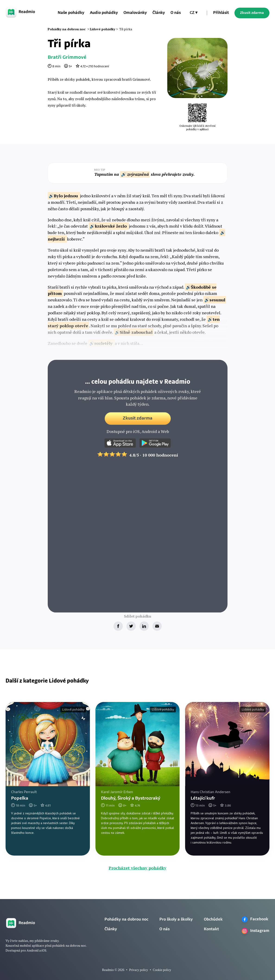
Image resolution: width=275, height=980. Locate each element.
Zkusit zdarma (252, 13)
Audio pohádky (104, 13)
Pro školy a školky (176, 920)
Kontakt (211, 929)
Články (159, 13)
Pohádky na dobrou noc (126, 920)
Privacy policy (138, 970)
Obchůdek (213, 920)
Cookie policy (162, 970)
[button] (194, 13)
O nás (176, 13)
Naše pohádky (71, 13)
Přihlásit (221, 13)
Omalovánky (135, 13)
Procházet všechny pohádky (137, 868)
